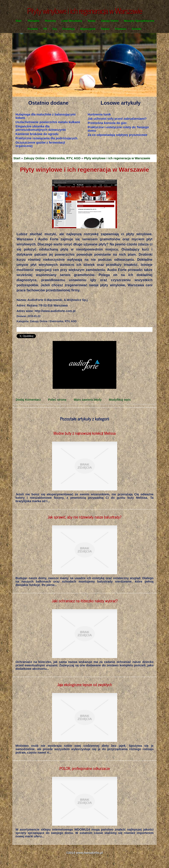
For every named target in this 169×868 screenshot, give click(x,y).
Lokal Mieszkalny (72, 21)
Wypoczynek (88, 29)
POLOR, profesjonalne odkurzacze (85, 768)
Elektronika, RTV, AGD (64, 158)
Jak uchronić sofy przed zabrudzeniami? (117, 119)
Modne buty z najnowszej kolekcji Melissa (84, 433)
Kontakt (137, 29)
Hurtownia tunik (99, 114)
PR (45, 29)
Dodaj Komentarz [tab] (28, 400)
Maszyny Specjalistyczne (139, 21)
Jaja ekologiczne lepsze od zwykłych (84, 684)
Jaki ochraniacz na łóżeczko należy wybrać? (85, 601)
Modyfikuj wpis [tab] (120, 400)
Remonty (50, 21)
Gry (55, 29)
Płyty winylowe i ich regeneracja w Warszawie (117, 158)
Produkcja (69, 29)
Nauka (92, 21)
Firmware (121, 29)
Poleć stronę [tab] (57, 400)
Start (18, 21)
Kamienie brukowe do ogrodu (37, 134)
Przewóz (33, 29)
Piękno (105, 29)
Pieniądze (33, 21)
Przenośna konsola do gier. (107, 123)
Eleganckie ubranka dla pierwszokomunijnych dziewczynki (41, 128)
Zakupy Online (110, 21)
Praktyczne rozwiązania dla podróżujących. (47, 138)
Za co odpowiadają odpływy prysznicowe (118, 135)
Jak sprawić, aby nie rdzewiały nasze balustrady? (84, 517)
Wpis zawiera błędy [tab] (88, 400)
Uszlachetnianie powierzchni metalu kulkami (48, 122)
